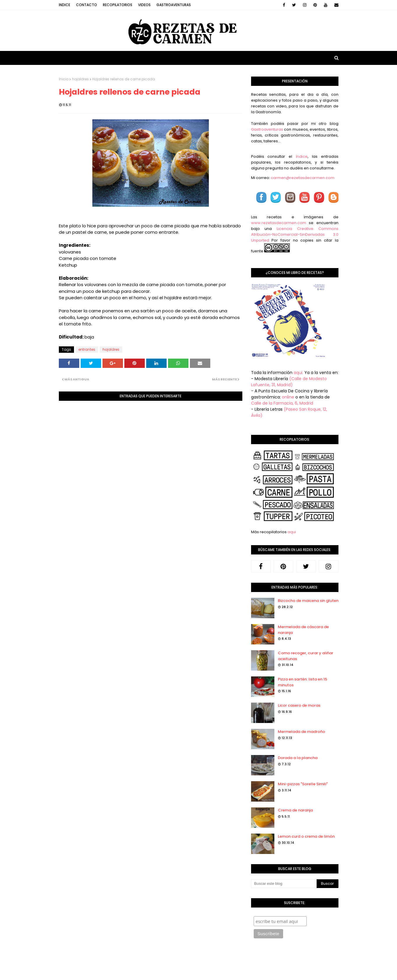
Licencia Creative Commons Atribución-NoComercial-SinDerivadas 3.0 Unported (295, 234)
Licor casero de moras (299, 705)
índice (302, 156)
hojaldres (80, 79)
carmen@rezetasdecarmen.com (302, 178)
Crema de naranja (295, 810)
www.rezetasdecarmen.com (279, 223)
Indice (65, 5)
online (288, 397)
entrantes (87, 349)
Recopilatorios (118, 5)
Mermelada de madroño (301, 732)
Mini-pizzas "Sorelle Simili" (303, 784)
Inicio (64, 79)
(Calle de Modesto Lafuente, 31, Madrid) (289, 382)
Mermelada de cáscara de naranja (303, 630)
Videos (144, 5)
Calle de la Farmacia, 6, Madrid (282, 403)
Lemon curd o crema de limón (306, 836)
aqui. (298, 373)
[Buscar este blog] (284, 884)
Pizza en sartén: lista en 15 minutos (302, 682)
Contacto (87, 5)
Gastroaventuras (174, 5)
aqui (292, 532)
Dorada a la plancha (298, 758)
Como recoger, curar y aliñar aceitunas (306, 656)
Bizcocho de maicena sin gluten (308, 601)
